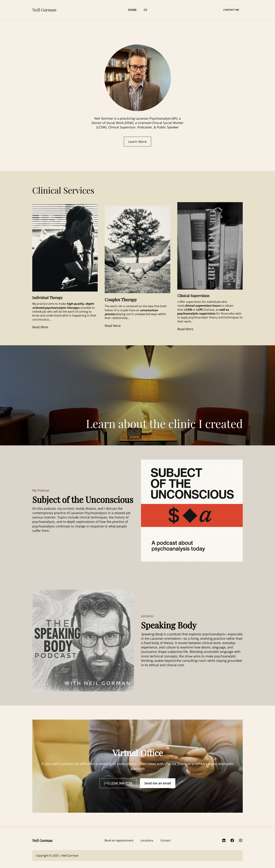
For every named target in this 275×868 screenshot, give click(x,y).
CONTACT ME (231, 10)
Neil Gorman (44, 10)
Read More (40, 327)
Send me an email (158, 783)
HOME (132, 10)
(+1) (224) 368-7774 (118, 783)
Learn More (137, 142)
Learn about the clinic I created (164, 423)
